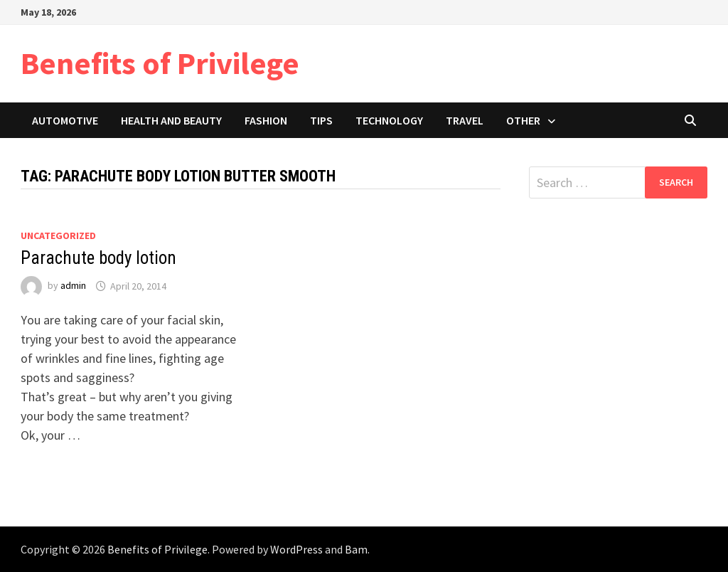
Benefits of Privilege (160, 63)
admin (73, 286)
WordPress (296, 549)
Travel (465, 120)
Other (523, 120)
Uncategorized (58, 235)
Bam (356, 549)
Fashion (266, 120)
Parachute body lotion (98, 258)
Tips (321, 120)
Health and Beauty (171, 120)
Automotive (65, 120)
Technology (389, 120)
